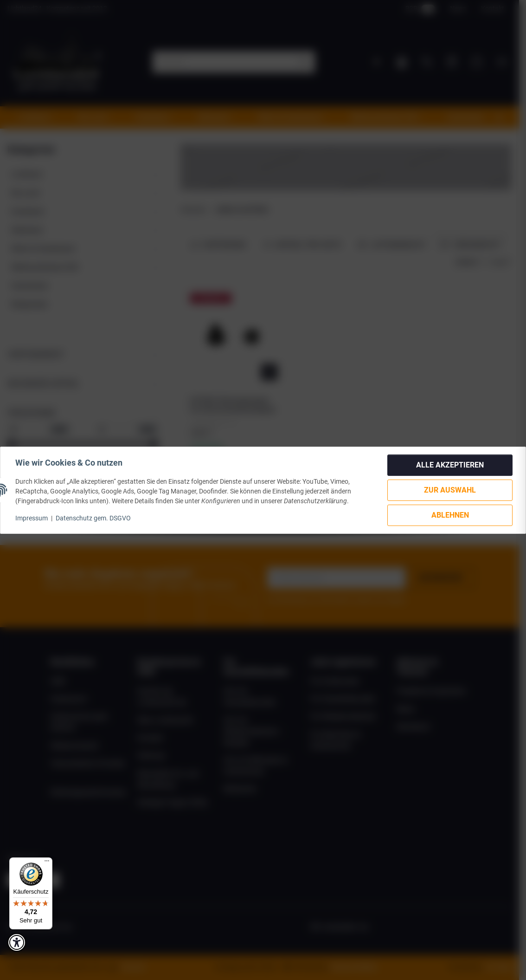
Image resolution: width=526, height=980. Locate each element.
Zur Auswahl (450, 490)
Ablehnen (450, 515)
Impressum (32, 518)
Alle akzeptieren (450, 465)
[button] (17, 942)
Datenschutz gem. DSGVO (93, 518)
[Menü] (47, 863)
